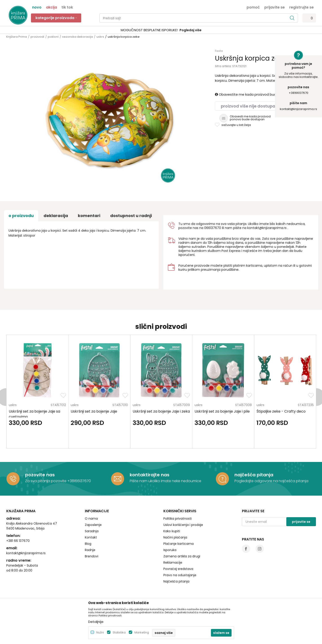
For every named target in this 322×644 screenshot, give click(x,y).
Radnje (90, 550)
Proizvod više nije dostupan (249, 106)
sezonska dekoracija (78, 37)
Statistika (119, 632)
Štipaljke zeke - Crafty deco (281, 411)
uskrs (100, 37)
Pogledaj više (195, 30)
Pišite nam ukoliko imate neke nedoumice (165, 481)
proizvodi (37, 37)
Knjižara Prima (17, 37)
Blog (88, 544)
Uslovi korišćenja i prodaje (183, 525)
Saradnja (92, 531)
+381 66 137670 (18, 541)
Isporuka (170, 550)
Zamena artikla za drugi (182, 556)
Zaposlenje (93, 525)
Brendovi (92, 556)
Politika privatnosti (177, 519)
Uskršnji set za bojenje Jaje (94, 411)
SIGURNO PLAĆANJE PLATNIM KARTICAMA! (149, 30)
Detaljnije (96, 622)
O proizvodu (21, 216)
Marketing (142, 632)
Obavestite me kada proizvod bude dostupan (255, 94)
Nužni (100, 632)
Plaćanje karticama (179, 544)
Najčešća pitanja (176, 581)
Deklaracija (56, 216)
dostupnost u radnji (131, 216)
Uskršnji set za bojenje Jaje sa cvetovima (34, 414)
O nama (91, 519)
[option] (161, 30)
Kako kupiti (172, 531)
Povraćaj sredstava (178, 569)
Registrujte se (301, 7)
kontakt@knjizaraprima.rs (298, 109)
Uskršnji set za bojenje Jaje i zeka (161, 411)
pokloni (53, 37)
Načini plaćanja (175, 537)
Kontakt (91, 537)
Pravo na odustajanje (180, 575)
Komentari (89, 216)
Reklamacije (173, 563)
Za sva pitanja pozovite (46, 481)
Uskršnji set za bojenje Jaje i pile (222, 411)
